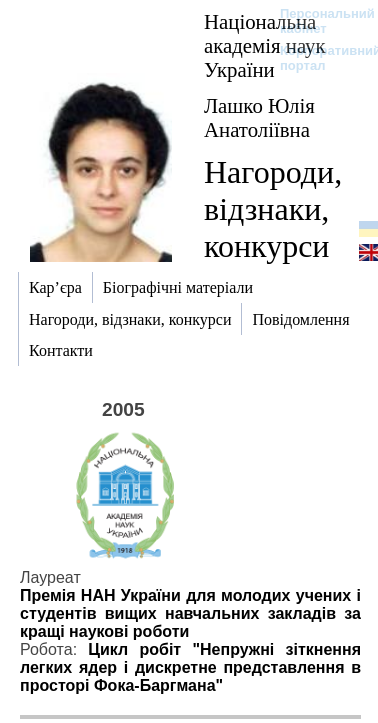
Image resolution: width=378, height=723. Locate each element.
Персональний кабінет (317, 21)
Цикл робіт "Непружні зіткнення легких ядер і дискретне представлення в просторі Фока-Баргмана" (190, 667)
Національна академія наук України (265, 45)
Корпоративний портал (317, 58)
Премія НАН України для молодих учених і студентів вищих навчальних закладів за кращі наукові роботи (190, 613)
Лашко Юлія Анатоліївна (259, 117)
